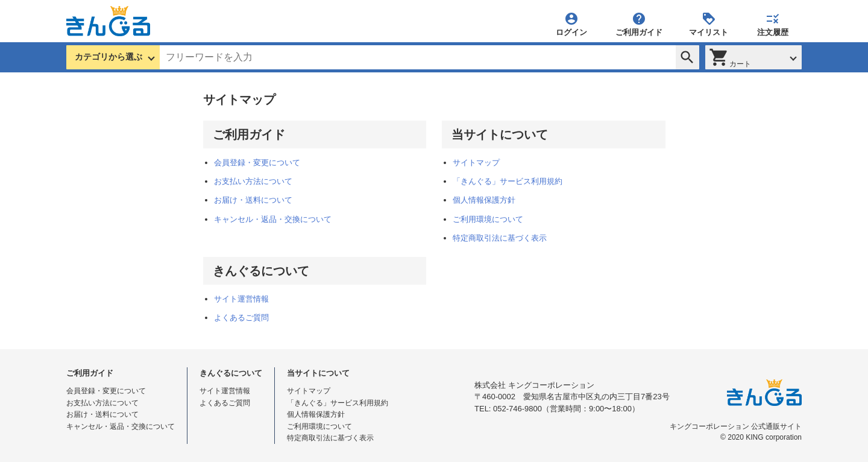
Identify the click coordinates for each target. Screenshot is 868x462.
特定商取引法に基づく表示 (500, 238)
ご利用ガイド (639, 24)
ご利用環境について (488, 219)
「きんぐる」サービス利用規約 (508, 181)
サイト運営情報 (241, 299)
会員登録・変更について (257, 163)
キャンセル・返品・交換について (273, 219)
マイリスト (709, 24)
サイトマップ (476, 163)
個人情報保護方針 (484, 200)
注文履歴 (773, 24)
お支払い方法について (253, 181)
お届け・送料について (253, 200)
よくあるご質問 (241, 318)
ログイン (571, 24)
